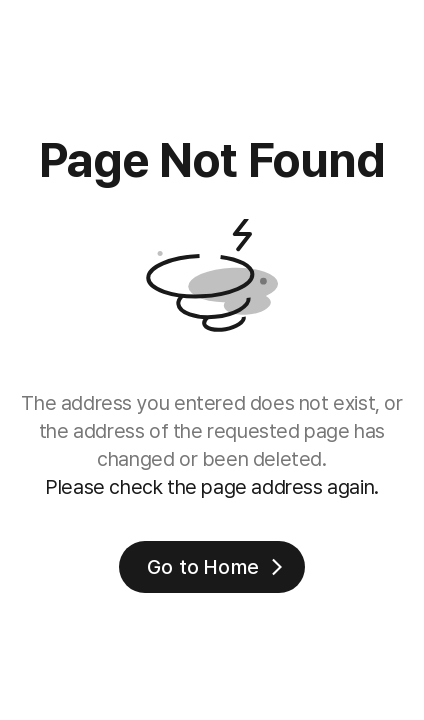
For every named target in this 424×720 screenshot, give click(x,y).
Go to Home (217, 567)
